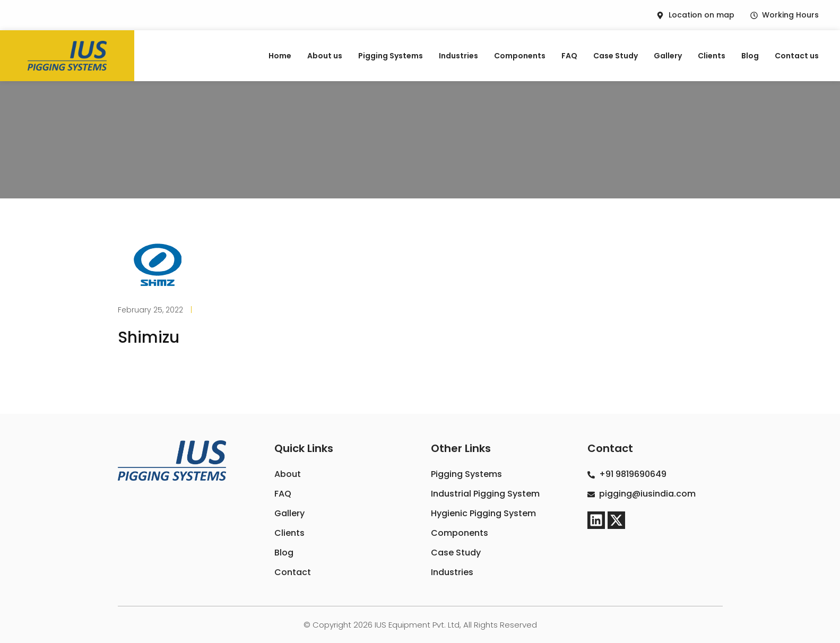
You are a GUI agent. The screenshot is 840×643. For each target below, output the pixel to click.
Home (280, 56)
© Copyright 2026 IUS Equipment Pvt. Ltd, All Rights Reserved (420, 625)
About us (325, 56)
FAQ (569, 56)
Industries (458, 56)
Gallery (668, 56)
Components (520, 56)
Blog (750, 56)
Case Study (616, 56)
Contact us (797, 56)
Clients (712, 56)
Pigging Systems (391, 56)
